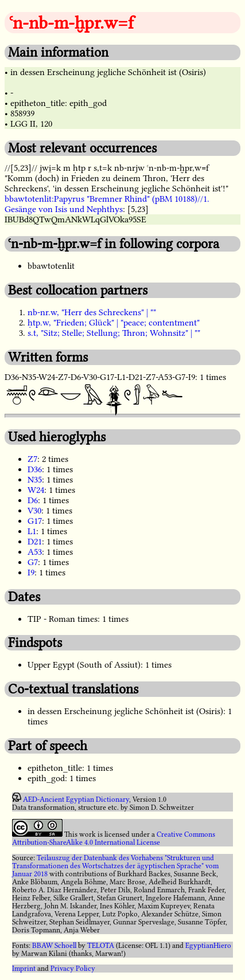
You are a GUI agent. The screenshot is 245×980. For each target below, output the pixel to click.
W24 (36, 490)
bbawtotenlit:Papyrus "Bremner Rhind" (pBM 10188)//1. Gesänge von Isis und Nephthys (107, 204)
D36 (35, 469)
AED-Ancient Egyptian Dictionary (76, 799)
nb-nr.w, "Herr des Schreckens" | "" (92, 312)
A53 (35, 552)
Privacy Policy (73, 969)
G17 (35, 521)
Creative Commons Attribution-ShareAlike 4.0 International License (114, 838)
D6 (33, 500)
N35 (35, 480)
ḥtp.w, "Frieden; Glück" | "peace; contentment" (114, 323)
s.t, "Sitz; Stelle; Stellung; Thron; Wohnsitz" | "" (114, 333)
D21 (35, 542)
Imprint (24, 969)
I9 (31, 573)
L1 (32, 531)
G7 (33, 562)
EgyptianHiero (208, 946)
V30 (34, 511)
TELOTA (101, 946)
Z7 (32, 459)
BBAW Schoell (54, 946)
